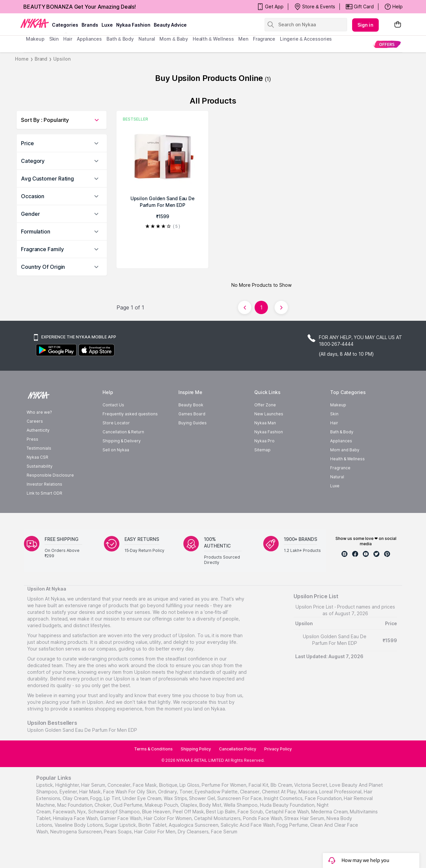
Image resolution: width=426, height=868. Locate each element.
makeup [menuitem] (35, 39)
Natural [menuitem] (147, 39)
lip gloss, (190, 785)
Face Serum (224, 832)
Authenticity (38, 430)
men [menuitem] (243, 39)
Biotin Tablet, (153, 825)
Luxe (335, 486)
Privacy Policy (278, 749)
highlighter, (68, 785)
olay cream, (76, 798)
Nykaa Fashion (133, 25)
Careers (35, 421)
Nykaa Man (265, 423)
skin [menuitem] (54, 39)
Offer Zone (265, 405)
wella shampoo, (241, 805)
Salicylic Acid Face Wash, (248, 825)
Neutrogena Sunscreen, (77, 832)
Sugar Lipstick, (121, 825)
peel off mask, (189, 812)
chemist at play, (280, 792)
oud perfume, (128, 805)
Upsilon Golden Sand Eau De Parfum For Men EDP (82, 730)
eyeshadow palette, (217, 792)
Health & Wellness (347, 459)
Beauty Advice (170, 25)
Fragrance (340, 468)
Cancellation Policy (238, 749)
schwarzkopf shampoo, (114, 812)
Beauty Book (191, 405)
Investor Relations (44, 484)
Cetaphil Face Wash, (288, 812)
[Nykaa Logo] (35, 23)
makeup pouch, (162, 805)
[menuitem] (387, 44)
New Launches (269, 414)
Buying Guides (193, 423)
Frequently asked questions (130, 414)
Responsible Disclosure (50, 475)
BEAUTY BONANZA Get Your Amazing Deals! (80, 7)
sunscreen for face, (240, 798)
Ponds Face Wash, (263, 818)
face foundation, (324, 798)
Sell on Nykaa (116, 450)
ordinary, (168, 792)
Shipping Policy (196, 749)
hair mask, (91, 792)
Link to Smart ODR (44, 493)
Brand (41, 59)
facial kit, (259, 785)
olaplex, (189, 805)
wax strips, (176, 798)
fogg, (96, 798)
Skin (334, 414)
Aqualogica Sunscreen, (194, 825)
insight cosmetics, (284, 798)
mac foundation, (75, 805)
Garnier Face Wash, (121, 818)
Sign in (365, 25)
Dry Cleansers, (194, 832)
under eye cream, (142, 798)
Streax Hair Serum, (305, 818)
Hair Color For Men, (155, 832)
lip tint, (112, 798)
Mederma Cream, (330, 812)
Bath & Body (342, 432)
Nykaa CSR (37, 457)
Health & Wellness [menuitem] (213, 39)
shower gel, (203, 798)
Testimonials (39, 448)
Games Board (192, 414)
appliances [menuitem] (89, 39)
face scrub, (251, 812)
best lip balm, (221, 812)
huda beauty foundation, (288, 805)
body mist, (211, 805)
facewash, (65, 812)
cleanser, (250, 792)
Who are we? (39, 412)
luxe (107, 25)
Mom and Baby (345, 450)
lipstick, (45, 785)
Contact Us (113, 405)
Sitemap (262, 450)
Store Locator (116, 423)
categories (65, 25)
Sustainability (40, 466)
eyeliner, (69, 792)
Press (32, 439)
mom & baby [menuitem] (174, 39)
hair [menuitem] (68, 39)
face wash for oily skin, (130, 792)
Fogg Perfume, (293, 825)
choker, (103, 805)
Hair (334, 423)
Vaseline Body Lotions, (79, 825)
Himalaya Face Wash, (76, 818)
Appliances (341, 441)
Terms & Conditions (154, 749)
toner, (187, 792)
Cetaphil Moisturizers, (218, 818)
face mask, (145, 785)
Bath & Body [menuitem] (120, 39)
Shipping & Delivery (122, 441)
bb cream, (282, 785)
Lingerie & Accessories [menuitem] (306, 39)
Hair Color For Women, (168, 818)
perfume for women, (224, 785)
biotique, (169, 785)
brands (90, 25)
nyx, (82, 812)
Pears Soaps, (118, 832)
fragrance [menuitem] (264, 39)
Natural (337, 477)
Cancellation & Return (123, 432)
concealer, (119, 785)
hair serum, (94, 785)
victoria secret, (311, 785)
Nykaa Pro (264, 441)
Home (22, 59)
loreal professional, (341, 792)
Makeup (338, 405)
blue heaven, (157, 812)
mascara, (308, 792)
